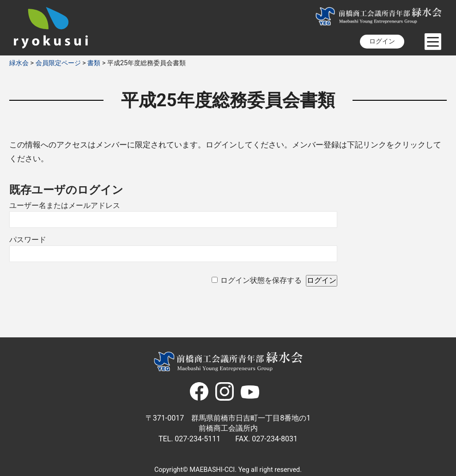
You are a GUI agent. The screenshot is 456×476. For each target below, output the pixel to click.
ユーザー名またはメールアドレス (65, 205)
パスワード (28, 240)
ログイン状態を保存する (261, 280)
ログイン (382, 41)
